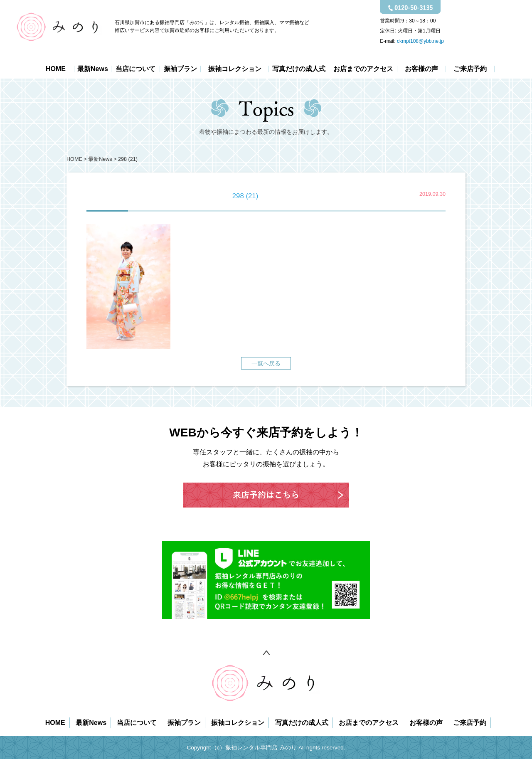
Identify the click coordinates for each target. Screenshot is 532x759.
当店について (135, 69)
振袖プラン (180, 69)
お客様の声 (421, 69)
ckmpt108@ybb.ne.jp (420, 41)
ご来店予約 (470, 69)
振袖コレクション (235, 69)
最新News (93, 69)
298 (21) (128, 159)
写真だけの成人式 (299, 69)
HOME (56, 69)
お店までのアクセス (363, 69)
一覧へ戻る (266, 363)
